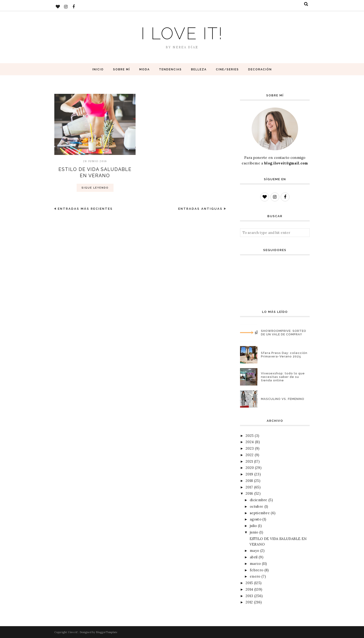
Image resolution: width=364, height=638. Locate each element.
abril (254, 557)
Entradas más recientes (85, 208)
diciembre (259, 500)
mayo (254, 551)
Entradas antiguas (200, 208)
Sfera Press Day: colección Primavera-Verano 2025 (284, 355)
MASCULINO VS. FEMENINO (283, 399)
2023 (250, 448)
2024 (250, 442)
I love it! (182, 33)
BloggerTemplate (107, 632)
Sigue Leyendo (95, 187)
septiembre (260, 513)
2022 (250, 455)
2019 (249, 474)
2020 (250, 468)
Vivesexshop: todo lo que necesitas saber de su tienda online (283, 377)
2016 (249, 493)
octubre (257, 506)
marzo (255, 564)
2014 (249, 589)
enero (255, 576)
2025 (250, 436)
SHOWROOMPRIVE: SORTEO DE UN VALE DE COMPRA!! (284, 333)
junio (254, 532)
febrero (257, 570)
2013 (249, 596)
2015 (249, 583)
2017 (249, 487)
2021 (249, 461)
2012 (249, 602)
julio (253, 526)
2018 (249, 481)
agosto (256, 519)
